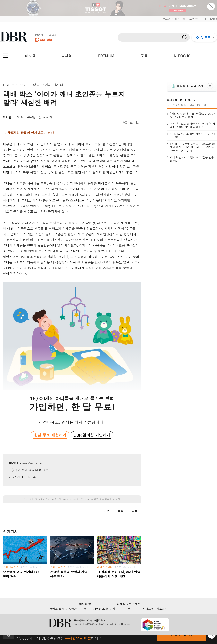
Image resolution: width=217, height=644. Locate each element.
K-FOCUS (182, 56)
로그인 (166, 19)
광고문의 (162, 609)
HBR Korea (210, 19)
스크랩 (138, 123)
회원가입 (180, 19)
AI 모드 (205, 37)
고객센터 (194, 19)
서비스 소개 (57, 609)
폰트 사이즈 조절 (131, 123)
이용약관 (71, 609)
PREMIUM (106, 56)
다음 (135, 511)
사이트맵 (148, 609)
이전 (107, 511)
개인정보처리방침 (104, 609)
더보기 (125, 122)
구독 (144, 56)
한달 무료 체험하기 (50, 435)
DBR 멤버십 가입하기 (92, 435)
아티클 (30, 56)
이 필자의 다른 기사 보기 (23, 477)
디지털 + (68, 56)
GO (210, 86)
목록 (121, 511)
